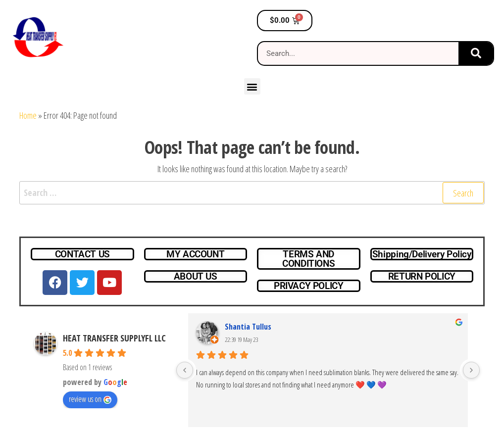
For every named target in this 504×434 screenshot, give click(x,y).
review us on (90, 399)
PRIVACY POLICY (309, 286)
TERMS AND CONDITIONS (308, 259)
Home (28, 115)
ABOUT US (196, 276)
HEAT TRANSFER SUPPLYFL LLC (114, 338)
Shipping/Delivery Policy (422, 254)
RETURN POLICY (422, 276)
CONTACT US (82, 254)
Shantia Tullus (248, 327)
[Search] (476, 53)
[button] (252, 86)
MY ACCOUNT (195, 254)
